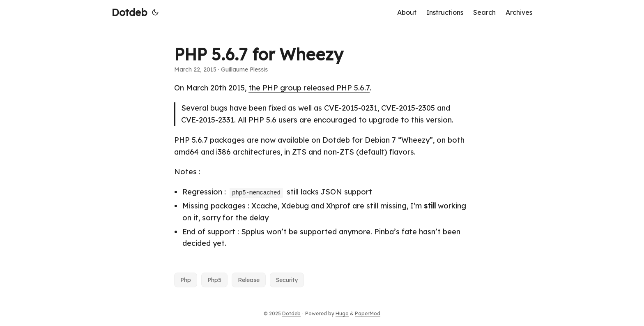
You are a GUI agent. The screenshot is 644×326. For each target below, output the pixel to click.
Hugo (342, 313)
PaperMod (368, 313)
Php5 (214, 280)
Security (287, 280)
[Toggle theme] (155, 12)
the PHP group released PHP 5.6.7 (309, 88)
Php (186, 280)
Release (249, 280)
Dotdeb (129, 12)
